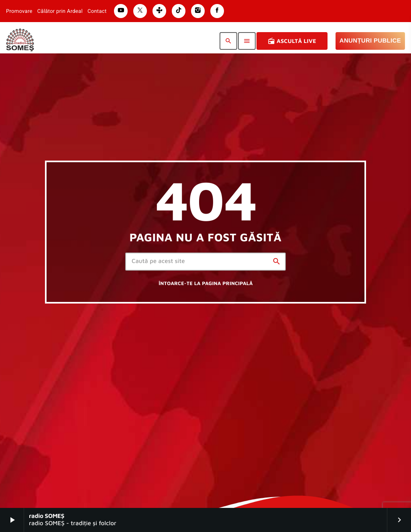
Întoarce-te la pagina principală (205, 283)
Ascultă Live (292, 41)
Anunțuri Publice (370, 41)
